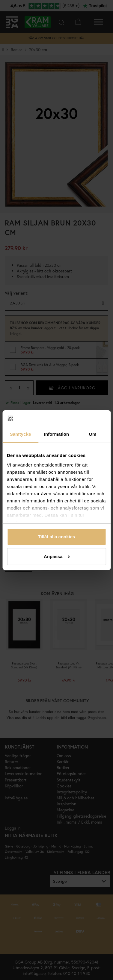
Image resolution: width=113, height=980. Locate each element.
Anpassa (57, 556)
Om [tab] (92, 434)
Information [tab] (57, 434)
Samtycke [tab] (21, 434)
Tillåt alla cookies (57, 537)
